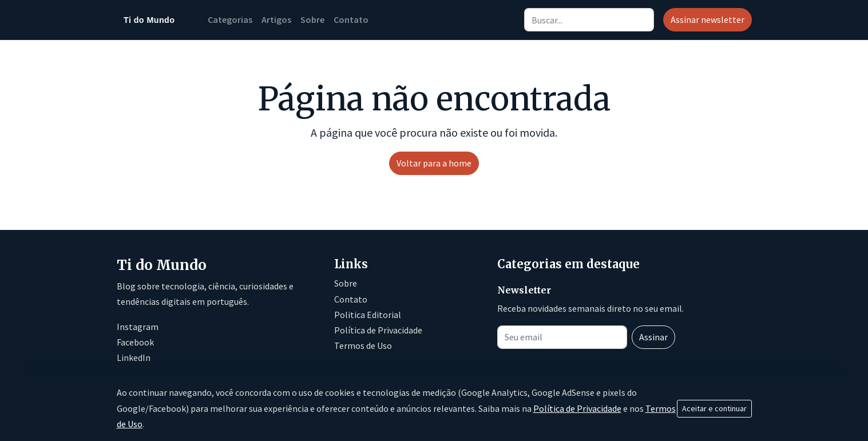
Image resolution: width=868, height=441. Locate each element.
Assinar (653, 337)
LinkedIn (134, 357)
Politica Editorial (368, 315)
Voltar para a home (434, 163)
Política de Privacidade (378, 330)
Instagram (138, 327)
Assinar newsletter (708, 19)
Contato (351, 19)
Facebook (135, 342)
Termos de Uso (363, 345)
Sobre (312, 19)
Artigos (276, 19)
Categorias (230, 19)
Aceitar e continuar (714, 408)
